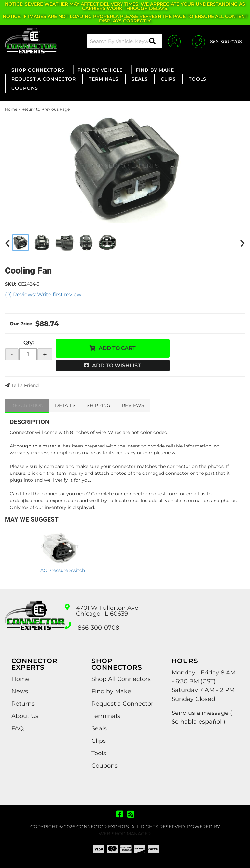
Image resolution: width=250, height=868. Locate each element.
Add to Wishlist (117, 365)
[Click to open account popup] (173, 41)
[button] (122, 41)
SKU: (11, 284)
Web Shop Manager (125, 834)
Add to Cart (117, 348)
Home (11, 109)
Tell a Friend (25, 385)
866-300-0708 (98, 628)
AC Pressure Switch (63, 570)
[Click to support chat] (217, 41)
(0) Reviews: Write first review (43, 294)
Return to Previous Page (46, 109)
